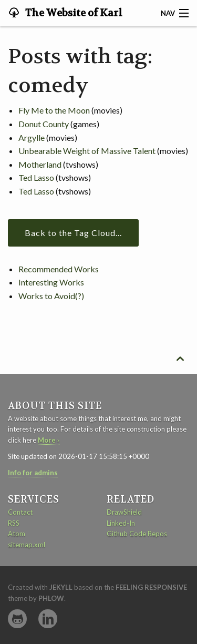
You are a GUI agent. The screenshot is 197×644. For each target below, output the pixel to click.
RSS (14, 523)
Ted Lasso (36, 177)
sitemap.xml (27, 545)
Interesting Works (51, 282)
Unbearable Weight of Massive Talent (87, 151)
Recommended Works (59, 269)
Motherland (40, 164)
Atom (17, 534)
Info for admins (33, 473)
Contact (20, 512)
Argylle (32, 137)
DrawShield (124, 512)
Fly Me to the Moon (54, 110)
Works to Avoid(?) (51, 296)
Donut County (44, 124)
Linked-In (121, 523)
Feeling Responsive (151, 587)
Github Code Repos (137, 534)
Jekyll (61, 587)
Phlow (51, 598)
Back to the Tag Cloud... (73, 233)
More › (49, 440)
